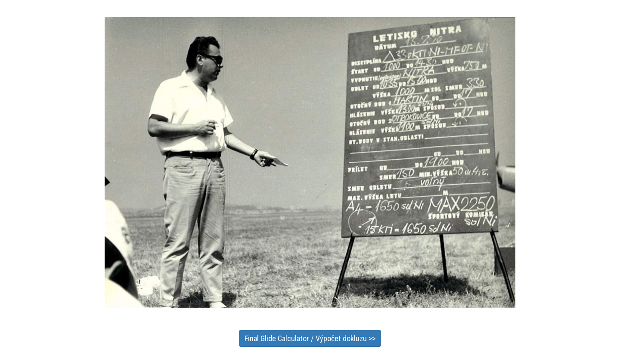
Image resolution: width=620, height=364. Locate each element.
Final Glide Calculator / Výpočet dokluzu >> (310, 338)
